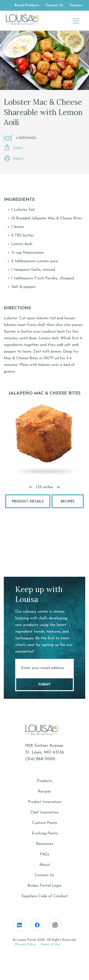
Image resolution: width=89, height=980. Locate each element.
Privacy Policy (25, 944)
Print (14, 159)
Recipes (68, 502)
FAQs (45, 854)
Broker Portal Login (44, 886)
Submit (44, 685)
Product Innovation (45, 802)
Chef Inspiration (44, 813)
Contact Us (44, 875)
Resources (45, 844)
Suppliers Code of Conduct (45, 896)
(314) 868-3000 (40, 759)
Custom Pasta (45, 823)
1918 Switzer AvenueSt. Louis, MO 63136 (44, 749)
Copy (13, 148)
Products (45, 781)
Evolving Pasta (45, 833)
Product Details (28, 502)
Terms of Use (50, 944)
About (45, 865)
